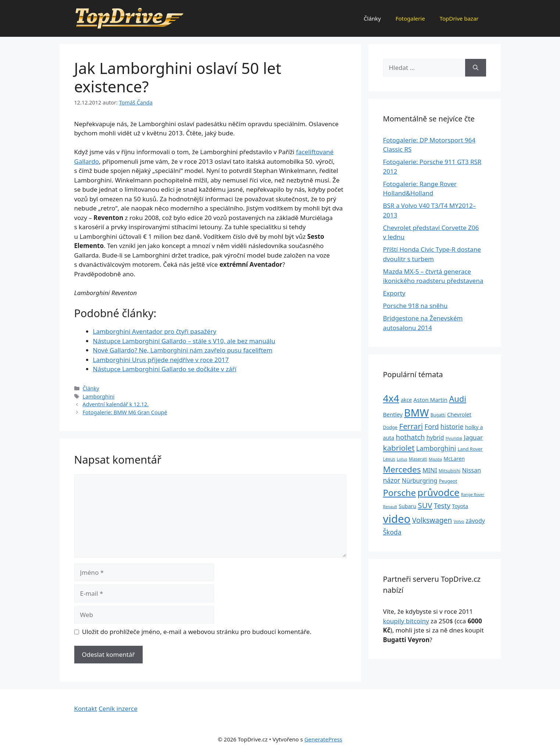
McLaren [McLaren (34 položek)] (454, 459)
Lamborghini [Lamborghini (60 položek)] (436, 448)
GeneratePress (323, 739)
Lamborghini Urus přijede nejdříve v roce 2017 (161, 360)
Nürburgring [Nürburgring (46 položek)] (420, 481)
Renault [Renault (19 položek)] (390, 507)
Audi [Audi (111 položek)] (458, 399)
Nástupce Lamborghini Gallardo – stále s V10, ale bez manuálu (184, 341)
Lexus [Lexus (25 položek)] (389, 459)
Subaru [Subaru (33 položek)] (407, 506)
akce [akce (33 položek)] (406, 400)
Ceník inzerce (118, 709)
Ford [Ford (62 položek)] (432, 426)
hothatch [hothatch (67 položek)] (411, 437)
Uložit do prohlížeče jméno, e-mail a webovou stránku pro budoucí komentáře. (197, 632)
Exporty (394, 293)
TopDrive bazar (459, 18)
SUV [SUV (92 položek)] (425, 505)
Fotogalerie (410, 18)
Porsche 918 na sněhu (415, 306)
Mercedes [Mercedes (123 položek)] (402, 469)
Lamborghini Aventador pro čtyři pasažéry (155, 331)
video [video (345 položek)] (397, 519)
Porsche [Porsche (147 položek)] (400, 493)
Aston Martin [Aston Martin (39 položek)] (431, 400)
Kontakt (86, 709)
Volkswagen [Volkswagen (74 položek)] (432, 520)
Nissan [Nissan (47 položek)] (472, 470)
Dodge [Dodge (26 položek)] (390, 427)
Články (372, 18)
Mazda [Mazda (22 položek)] (435, 459)
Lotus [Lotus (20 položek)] (402, 459)
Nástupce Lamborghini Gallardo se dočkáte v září (165, 369)
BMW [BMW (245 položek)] (416, 413)
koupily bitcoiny (406, 621)
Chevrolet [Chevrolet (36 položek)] (459, 414)
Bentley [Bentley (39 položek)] (393, 414)
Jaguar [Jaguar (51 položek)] (474, 437)
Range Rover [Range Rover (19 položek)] (473, 495)
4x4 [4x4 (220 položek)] (391, 398)
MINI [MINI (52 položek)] (430, 470)
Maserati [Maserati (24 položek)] (418, 459)
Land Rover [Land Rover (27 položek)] (470, 449)
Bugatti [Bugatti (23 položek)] (438, 415)
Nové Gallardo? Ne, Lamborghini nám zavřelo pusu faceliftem (183, 350)
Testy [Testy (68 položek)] (442, 506)
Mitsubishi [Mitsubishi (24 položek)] (450, 471)
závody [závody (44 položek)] (475, 521)
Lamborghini (99, 396)
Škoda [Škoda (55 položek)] (392, 532)
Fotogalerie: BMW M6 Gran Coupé (125, 412)
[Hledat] (476, 68)
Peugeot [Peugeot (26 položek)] (448, 481)
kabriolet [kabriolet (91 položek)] (399, 448)
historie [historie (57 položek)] (452, 426)
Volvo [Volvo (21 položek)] (459, 521)
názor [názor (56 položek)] (392, 480)
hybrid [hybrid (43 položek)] (435, 438)
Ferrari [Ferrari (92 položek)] (411, 426)
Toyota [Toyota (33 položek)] (460, 506)
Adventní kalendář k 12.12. (116, 404)
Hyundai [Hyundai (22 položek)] (454, 438)
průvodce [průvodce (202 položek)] (438, 492)
